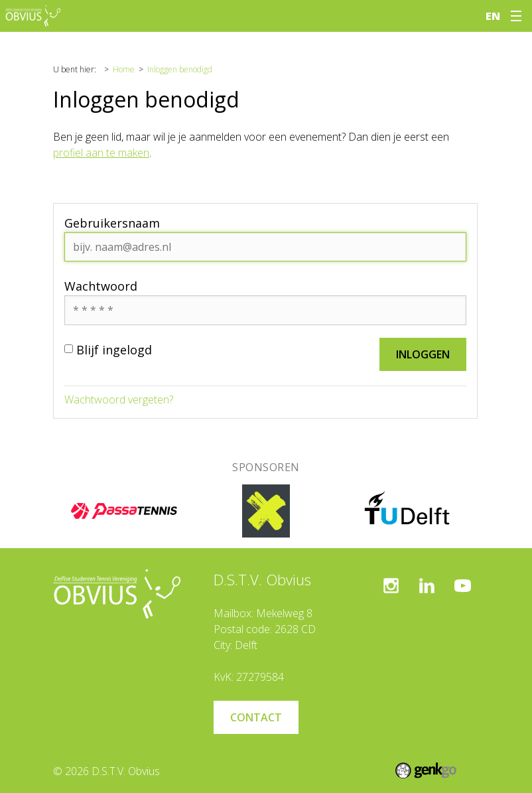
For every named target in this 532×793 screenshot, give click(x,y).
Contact (256, 717)
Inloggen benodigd (180, 69)
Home (124, 69)
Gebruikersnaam (112, 223)
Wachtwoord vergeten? (119, 399)
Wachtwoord (101, 286)
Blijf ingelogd (108, 350)
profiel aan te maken (101, 153)
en (493, 16)
